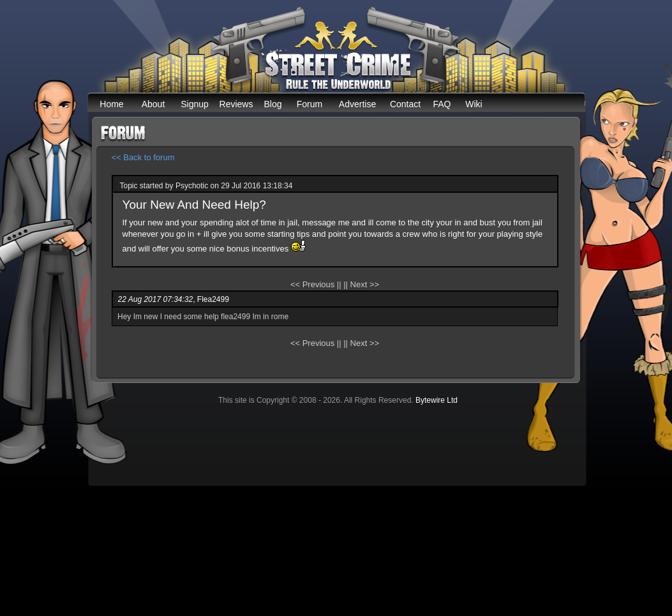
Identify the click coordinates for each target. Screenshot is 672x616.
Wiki (474, 104)
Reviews (236, 104)
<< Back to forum (143, 157)
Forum (310, 104)
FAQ (442, 104)
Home (111, 104)
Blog (273, 104)
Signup (195, 104)
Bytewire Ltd (437, 400)
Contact (405, 104)
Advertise (357, 104)
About (153, 104)
